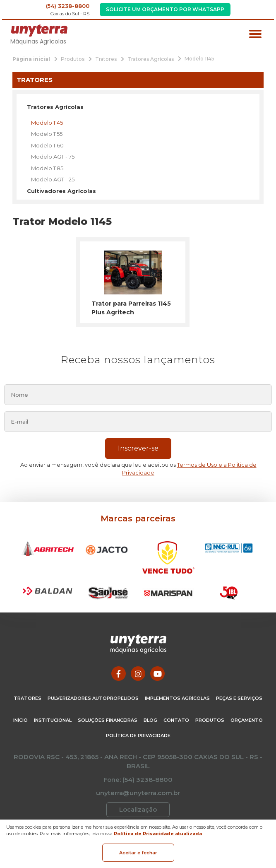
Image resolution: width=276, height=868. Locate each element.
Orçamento (247, 720)
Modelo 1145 (47, 123)
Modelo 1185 (47, 168)
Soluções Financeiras (108, 720)
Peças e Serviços (239, 698)
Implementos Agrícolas (177, 698)
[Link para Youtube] (157, 674)
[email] (138, 422)
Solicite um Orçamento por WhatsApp (165, 9)
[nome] (138, 395)
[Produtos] (73, 59)
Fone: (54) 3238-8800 (138, 780)
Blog (150, 720)
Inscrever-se (138, 448)
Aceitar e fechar (138, 853)
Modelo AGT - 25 (53, 179)
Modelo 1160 (47, 145)
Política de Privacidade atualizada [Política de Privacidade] (158, 834)
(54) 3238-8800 (68, 6)
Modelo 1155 (47, 134)
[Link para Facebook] (119, 674)
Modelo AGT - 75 (53, 157)
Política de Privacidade (138, 735)
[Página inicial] (31, 59)
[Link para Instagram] (138, 674)
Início (20, 720)
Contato (176, 720)
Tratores (28, 698)
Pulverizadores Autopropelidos (93, 698)
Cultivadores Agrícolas (61, 191)
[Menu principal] (255, 35)
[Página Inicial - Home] (39, 30)
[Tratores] (106, 59)
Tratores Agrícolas (55, 107)
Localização (138, 809)
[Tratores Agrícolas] (151, 59)
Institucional (53, 720)
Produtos (210, 720)
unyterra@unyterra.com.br (138, 793)
